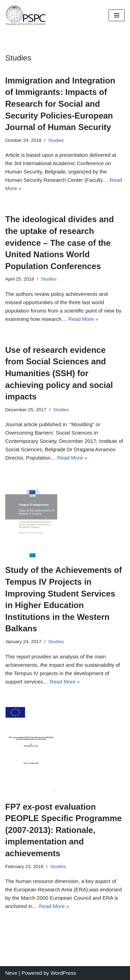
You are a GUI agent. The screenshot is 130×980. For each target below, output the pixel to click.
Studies (56, 140)
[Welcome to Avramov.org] (26, 15)
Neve (11, 973)
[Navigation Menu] (117, 15)
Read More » (83, 319)
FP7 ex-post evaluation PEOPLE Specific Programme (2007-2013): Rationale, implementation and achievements (63, 830)
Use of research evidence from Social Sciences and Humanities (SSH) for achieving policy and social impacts (59, 373)
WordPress (63, 973)
